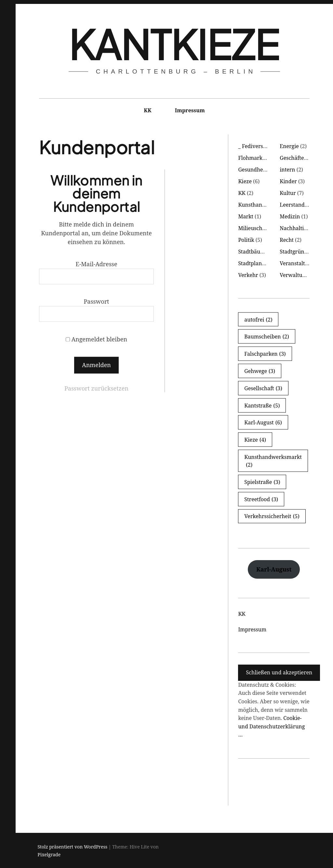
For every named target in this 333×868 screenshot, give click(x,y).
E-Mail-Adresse (96, 264)
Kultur (288, 193)
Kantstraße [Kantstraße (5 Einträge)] (262, 405)
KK (148, 110)
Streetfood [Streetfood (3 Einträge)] (261, 499)
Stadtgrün (292, 252)
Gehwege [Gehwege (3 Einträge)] (260, 371)
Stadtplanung (255, 263)
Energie (289, 146)
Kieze (245, 181)
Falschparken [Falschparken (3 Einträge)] (265, 354)
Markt (246, 216)
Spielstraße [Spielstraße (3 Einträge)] (262, 482)
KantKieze (174, 44)
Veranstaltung (297, 263)
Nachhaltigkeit (298, 228)
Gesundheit (252, 170)
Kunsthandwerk (258, 205)
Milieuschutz (254, 228)
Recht (287, 240)
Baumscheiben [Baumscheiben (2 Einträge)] (266, 337)
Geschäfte (292, 158)
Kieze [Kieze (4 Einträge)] (255, 440)
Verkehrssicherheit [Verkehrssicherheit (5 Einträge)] (272, 516)
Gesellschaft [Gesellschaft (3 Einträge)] (263, 388)
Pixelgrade (49, 854)
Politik (246, 240)
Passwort (96, 302)
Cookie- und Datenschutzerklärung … (271, 726)
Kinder (288, 181)
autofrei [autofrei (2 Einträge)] (258, 319)
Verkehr (248, 275)
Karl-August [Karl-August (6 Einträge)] (263, 422)
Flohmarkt (251, 158)
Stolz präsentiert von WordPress (73, 847)
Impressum (190, 110)
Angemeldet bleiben (97, 339)
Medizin (290, 216)
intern (287, 170)
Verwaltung (294, 275)
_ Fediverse (252, 146)
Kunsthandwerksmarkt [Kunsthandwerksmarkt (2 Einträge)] (273, 461)
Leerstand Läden (300, 205)
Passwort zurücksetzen (96, 388)
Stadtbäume (253, 252)
